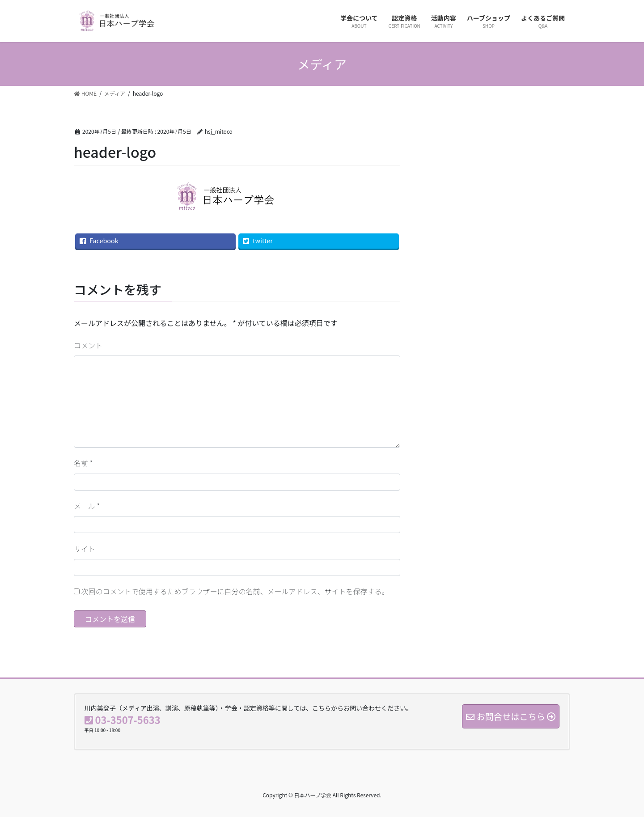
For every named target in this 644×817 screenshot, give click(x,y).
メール (87, 506)
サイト (85, 549)
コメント (88, 345)
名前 (83, 463)
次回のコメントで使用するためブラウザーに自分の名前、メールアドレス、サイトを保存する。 (235, 591)
